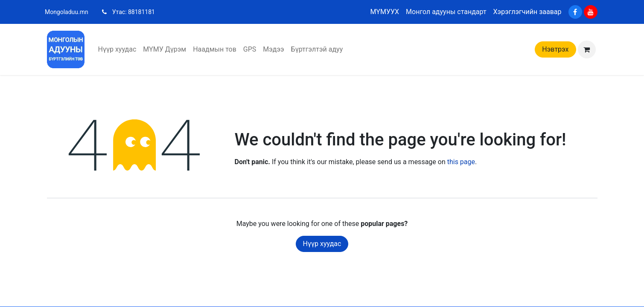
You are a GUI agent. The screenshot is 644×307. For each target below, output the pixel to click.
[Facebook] (575, 12)
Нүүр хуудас (322, 244)
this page (461, 162)
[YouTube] (591, 12)
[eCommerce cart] (587, 49)
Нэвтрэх (555, 49)
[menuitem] (117, 49)
